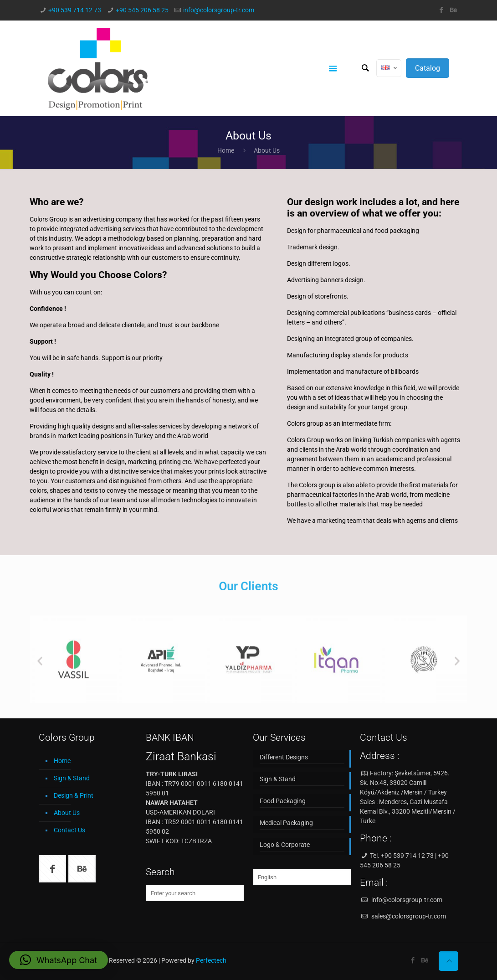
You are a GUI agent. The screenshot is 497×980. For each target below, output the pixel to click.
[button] (59, 960)
